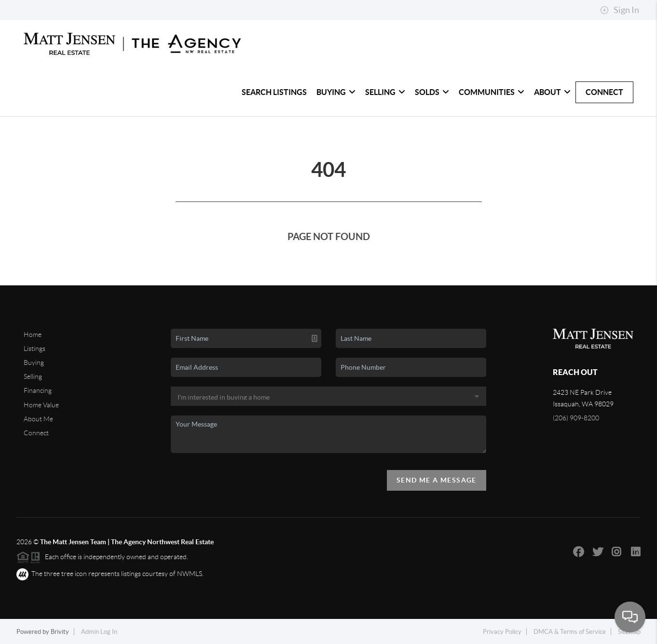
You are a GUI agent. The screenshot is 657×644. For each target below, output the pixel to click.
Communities (492, 92)
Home (33, 335)
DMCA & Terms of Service (570, 632)
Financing (38, 390)
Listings (34, 349)
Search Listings (274, 92)
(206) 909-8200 (576, 418)
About (552, 92)
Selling (385, 92)
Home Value (41, 405)
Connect (604, 92)
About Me (38, 419)
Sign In (620, 10)
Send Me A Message (437, 480)
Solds (432, 92)
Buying (336, 92)
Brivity (60, 632)
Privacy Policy (502, 632)
